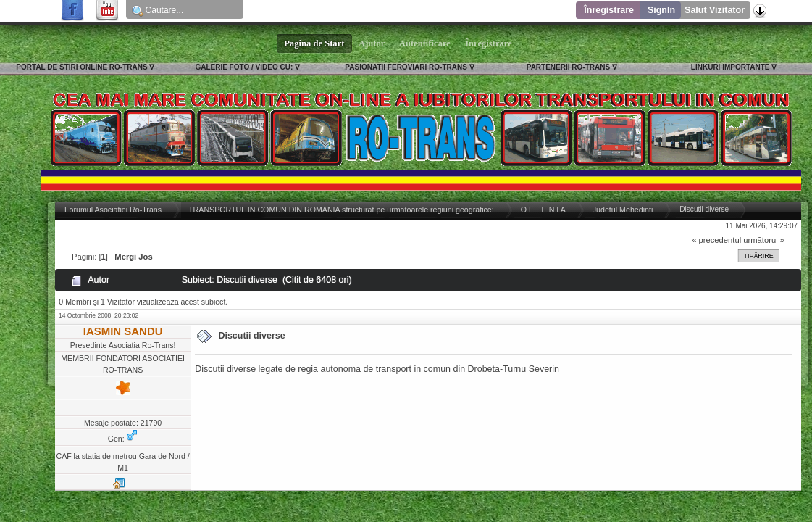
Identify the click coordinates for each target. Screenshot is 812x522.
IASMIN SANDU (123, 331)
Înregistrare (609, 10)
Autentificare (425, 43)
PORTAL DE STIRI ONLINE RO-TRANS (81, 67)
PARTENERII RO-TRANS (568, 67)
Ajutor (372, 43)
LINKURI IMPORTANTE (731, 67)
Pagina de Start (314, 43)
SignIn (661, 10)
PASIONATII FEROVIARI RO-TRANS (406, 67)
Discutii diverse (251, 336)
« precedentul (716, 240)
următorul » (764, 240)
